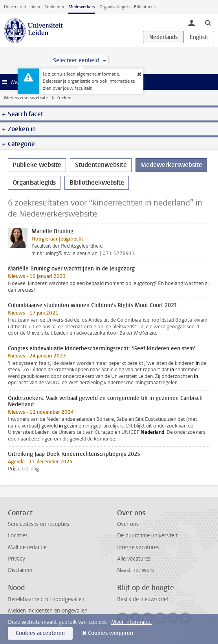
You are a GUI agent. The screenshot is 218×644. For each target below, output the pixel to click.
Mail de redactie (27, 547)
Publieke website (37, 165)
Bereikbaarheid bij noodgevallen (46, 599)
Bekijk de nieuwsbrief (143, 599)
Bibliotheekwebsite (97, 182)
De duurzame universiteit (147, 536)
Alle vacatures (134, 559)
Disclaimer (20, 570)
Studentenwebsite (101, 165)
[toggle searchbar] (208, 22)
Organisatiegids (114, 7)
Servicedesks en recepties (38, 524)
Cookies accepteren (40, 633)
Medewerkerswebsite (26, 98)
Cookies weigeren (111, 633)
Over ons (128, 524)
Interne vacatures (138, 547)
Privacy (16, 559)
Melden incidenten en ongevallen (48, 611)
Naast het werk (136, 570)
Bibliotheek (145, 7)
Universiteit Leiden (22, 7)
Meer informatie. (131, 622)
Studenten (54, 7)
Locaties (18, 536)
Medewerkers (82, 7)
